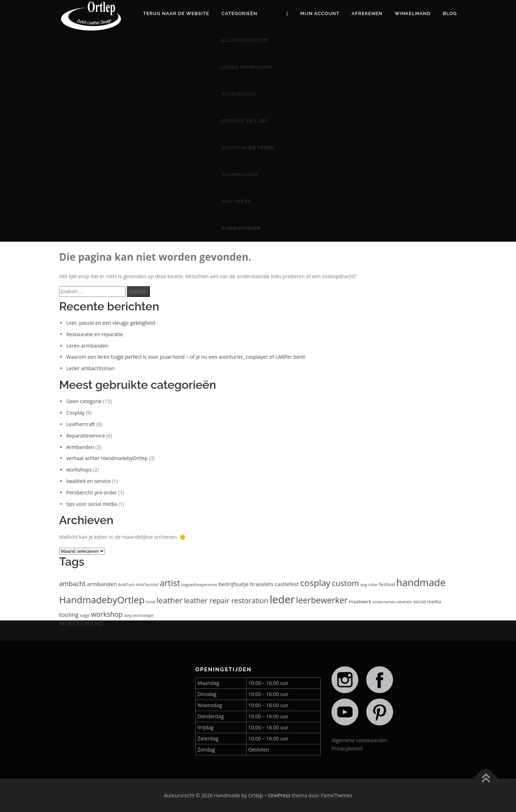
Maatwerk (236, 201)
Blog (450, 13)
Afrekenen (367, 13)
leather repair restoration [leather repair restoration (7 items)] (226, 601)
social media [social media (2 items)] (427, 601)
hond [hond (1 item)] (150, 602)
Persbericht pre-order (92, 492)
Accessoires (239, 94)
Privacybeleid (347, 748)
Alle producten (245, 40)
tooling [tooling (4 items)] (69, 615)
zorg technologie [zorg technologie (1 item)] (139, 615)
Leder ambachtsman (90, 368)
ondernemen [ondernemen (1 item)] (384, 602)
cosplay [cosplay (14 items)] (315, 583)
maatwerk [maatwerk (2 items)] (360, 601)
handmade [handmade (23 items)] (421, 582)
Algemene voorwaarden (359, 740)
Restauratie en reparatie (95, 334)
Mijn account (320, 13)
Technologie (240, 175)
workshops (79, 470)
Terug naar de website (176, 13)
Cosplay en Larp (245, 121)
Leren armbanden (247, 67)
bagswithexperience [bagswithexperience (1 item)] (199, 585)
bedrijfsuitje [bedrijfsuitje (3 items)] (233, 584)
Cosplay (75, 413)
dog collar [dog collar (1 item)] (369, 585)
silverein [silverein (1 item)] (404, 602)
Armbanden (80, 447)
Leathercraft (81, 424)
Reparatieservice (86, 436)
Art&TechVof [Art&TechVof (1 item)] (147, 585)
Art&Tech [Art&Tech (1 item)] (126, 585)
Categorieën (239, 13)
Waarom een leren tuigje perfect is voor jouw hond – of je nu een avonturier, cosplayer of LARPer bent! (186, 357)
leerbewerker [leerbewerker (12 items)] (322, 600)
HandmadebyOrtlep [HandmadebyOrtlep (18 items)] (102, 600)
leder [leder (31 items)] (282, 599)
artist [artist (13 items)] (170, 583)
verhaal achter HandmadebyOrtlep (107, 458)
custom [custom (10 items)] (345, 583)
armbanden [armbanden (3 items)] (102, 584)
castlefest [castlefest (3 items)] (287, 584)
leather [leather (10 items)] (170, 600)
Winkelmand (413, 13)
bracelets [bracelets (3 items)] (262, 584)
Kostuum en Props (248, 148)
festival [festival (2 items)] (387, 584)
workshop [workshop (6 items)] (107, 614)
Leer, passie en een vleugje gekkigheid (111, 323)
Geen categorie (84, 401)
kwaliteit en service (89, 481)
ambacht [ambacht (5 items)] (72, 584)
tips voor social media (92, 504)
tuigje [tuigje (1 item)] (85, 615)
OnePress (279, 795)
